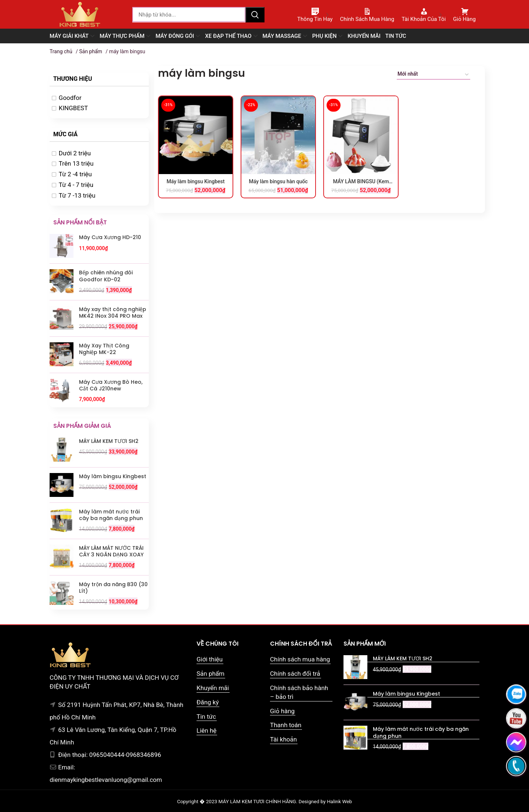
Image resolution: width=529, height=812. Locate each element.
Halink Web (339, 801)
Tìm (255, 15)
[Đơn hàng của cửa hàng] (433, 75)
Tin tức (206, 717)
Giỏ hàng (282, 711)
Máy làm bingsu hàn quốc (278, 181)
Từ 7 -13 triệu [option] (77, 195)
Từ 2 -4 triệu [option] (75, 174)
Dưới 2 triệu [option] (75, 153)
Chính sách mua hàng (300, 659)
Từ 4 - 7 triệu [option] (76, 185)
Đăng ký (208, 702)
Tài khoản (283, 739)
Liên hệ (206, 730)
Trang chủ (61, 51)
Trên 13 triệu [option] (76, 163)
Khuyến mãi (213, 688)
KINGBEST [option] (73, 108)
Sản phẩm (91, 51)
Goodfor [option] (70, 98)
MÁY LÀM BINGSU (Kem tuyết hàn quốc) (361, 182)
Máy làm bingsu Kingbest (196, 181)
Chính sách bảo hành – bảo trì (299, 692)
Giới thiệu (210, 659)
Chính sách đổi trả (295, 674)
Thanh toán (286, 725)
